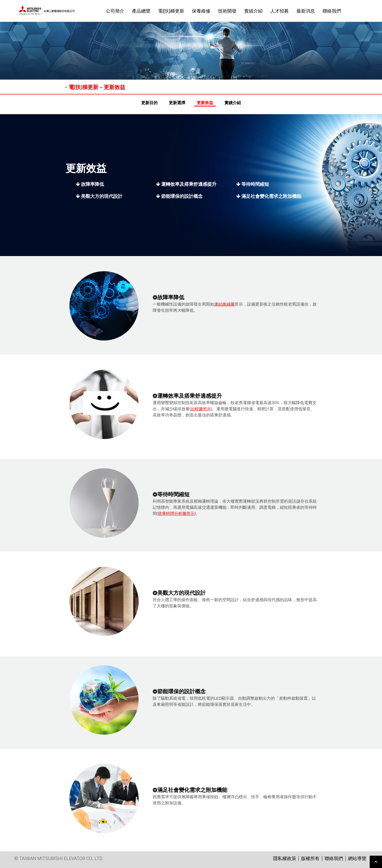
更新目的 (149, 103)
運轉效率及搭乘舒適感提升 (186, 184)
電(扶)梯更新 (171, 11)
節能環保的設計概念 (179, 196)
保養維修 (201, 11)
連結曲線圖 (224, 304)
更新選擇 (177, 103)
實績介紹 (253, 11)
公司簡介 (115, 11)
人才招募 (280, 11)
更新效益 (205, 103)
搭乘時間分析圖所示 (176, 513)
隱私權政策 (285, 858)
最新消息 (306, 11)
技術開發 (227, 11)
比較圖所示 (201, 409)
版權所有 (310, 858)
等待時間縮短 (253, 184)
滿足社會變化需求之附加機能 (269, 196)
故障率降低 (90, 184)
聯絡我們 (332, 11)
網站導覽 (357, 858)
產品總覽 (141, 11)
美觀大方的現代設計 (99, 196)
